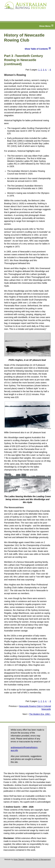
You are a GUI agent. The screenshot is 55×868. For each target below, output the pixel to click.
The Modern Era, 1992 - (40, 714)
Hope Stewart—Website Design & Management (32, 859)
